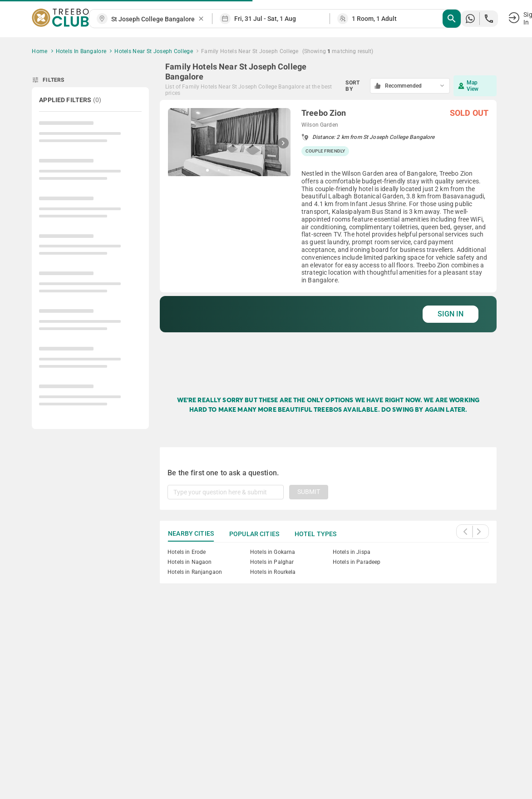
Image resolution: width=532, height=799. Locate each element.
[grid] (328, 239)
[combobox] (154, 19)
